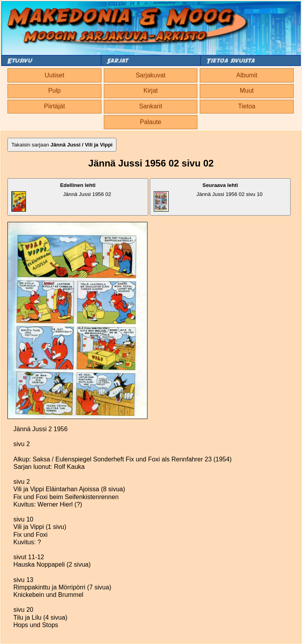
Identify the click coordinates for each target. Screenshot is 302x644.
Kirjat (151, 91)
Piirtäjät (54, 106)
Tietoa (247, 106)
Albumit (247, 75)
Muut (247, 91)
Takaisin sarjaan (62, 145)
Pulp (54, 91)
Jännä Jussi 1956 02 (61, 197)
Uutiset (55, 75)
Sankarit (151, 106)
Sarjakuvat (151, 75)
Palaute (151, 122)
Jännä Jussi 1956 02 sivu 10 (208, 197)
